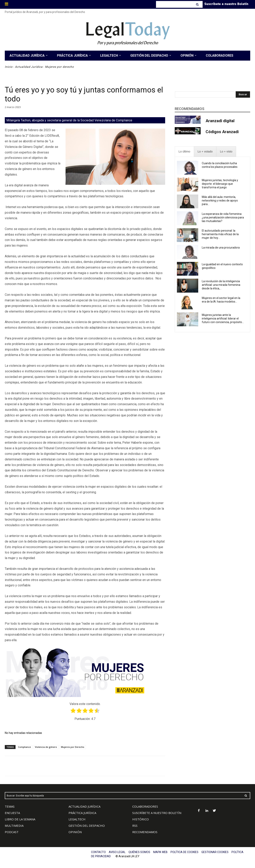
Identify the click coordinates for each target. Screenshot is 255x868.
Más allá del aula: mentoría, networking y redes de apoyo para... (220, 201)
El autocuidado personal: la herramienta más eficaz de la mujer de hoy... (220, 234)
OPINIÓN (75, 832)
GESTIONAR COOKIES (215, 852)
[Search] (198, 4)
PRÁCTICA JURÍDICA (82, 813)
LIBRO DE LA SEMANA (20, 819)
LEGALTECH (77, 819)
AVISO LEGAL (117, 852)
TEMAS (10, 806)
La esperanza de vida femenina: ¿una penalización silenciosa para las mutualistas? (223, 217)
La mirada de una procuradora (221, 248)
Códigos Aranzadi (222, 132)
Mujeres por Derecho (73, 747)
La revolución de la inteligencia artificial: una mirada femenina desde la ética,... (221, 285)
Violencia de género (46, 747)
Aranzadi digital (220, 121)
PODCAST (12, 832)
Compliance (24, 747)
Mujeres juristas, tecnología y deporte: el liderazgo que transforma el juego (220, 184)
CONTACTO (98, 852)
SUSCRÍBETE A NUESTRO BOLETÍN (157, 813)
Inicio (9, 67)
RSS (135, 826)
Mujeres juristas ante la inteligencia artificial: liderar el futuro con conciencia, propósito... (223, 318)
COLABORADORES (145, 806)
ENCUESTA (12, 813)
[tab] (184, 152)
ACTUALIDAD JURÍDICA (84, 806)
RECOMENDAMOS (145, 832)
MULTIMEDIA (14, 826)
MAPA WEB (160, 852)
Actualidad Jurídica (29, 67)
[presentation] (184, 152)
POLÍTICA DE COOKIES (184, 852)
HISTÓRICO (141, 819)
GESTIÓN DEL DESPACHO (87, 826)
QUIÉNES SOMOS (139, 852)
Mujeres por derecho (59, 67)
